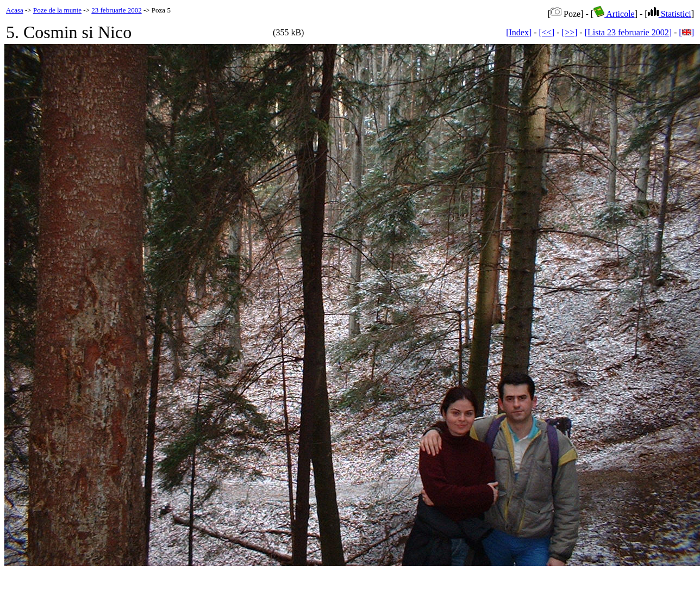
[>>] (570, 32)
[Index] (519, 32)
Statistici (670, 14)
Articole (614, 14)
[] (686, 32)
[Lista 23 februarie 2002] (628, 32)
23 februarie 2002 (116, 10)
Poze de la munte (57, 10)
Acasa (15, 10)
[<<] (547, 32)
